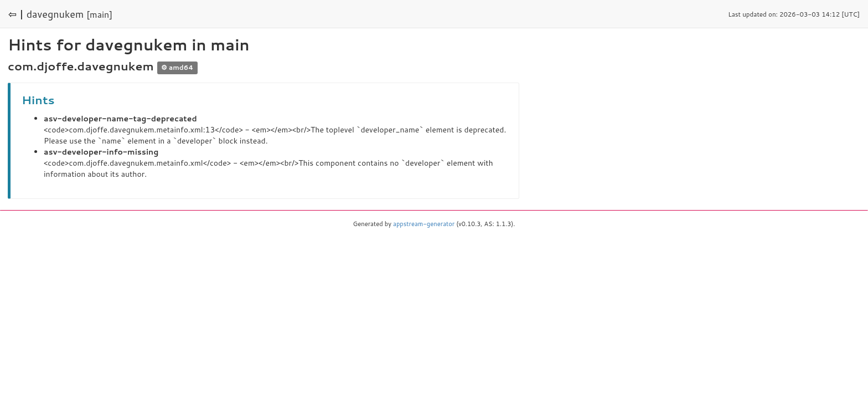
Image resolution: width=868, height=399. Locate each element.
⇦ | (16, 14)
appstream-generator (424, 224)
